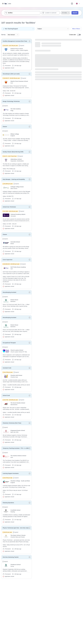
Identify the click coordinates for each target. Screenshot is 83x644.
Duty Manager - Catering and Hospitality (14, 179)
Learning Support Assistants (11, 473)
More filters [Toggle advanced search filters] (76, 29)
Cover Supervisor (8, 260)
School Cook (6, 395)
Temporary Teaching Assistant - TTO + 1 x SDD (16, 448)
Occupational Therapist (9, 343)
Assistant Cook (7, 368)
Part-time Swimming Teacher (11, 557)
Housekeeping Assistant (9, 292)
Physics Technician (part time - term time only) (16, 528)
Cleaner (5, 127)
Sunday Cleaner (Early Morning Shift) (13, 152)
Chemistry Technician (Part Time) (12, 423)
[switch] (79, 35)
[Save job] (30, 41)
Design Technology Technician (11, 101)
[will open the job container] (17, 57)
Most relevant (13, 35)
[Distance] (65, 13)
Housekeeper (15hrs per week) (11, 74)
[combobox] (22, 13)
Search (75, 13)
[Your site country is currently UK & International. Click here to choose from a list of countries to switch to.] (78, 4)
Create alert (72, 35)
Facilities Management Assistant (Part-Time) (15, 41)
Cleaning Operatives (8, 503)
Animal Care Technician (9, 207)
